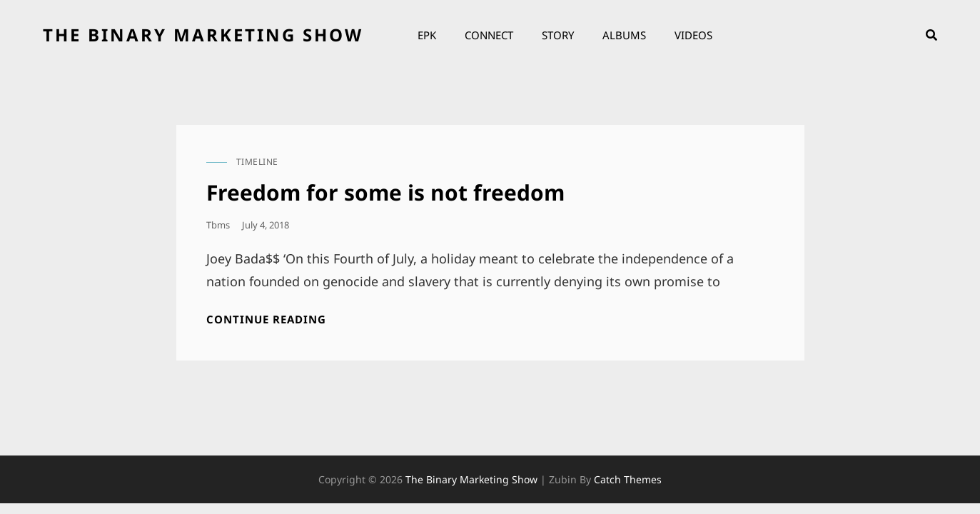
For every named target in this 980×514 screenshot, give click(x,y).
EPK (427, 35)
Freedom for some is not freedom (385, 192)
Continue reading (266, 319)
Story (558, 35)
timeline (257, 162)
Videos (693, 35)
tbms (218, 225)
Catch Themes (628, 479)
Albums (624, 35)
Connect (489, 35)
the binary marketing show (203, 35)
